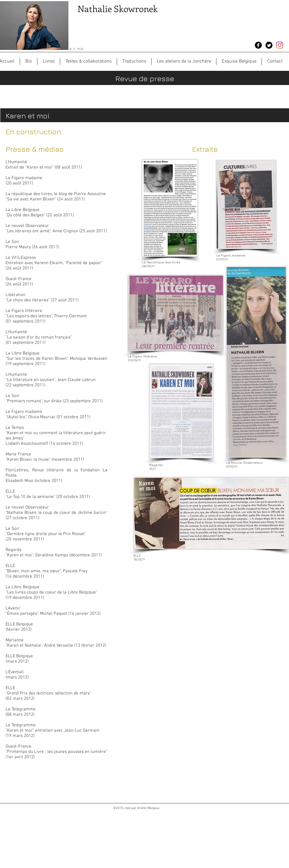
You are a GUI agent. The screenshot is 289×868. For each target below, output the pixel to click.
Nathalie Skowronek (118, 9)
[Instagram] (280, 45)
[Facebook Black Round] (258, 45)
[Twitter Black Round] (269, 45)
